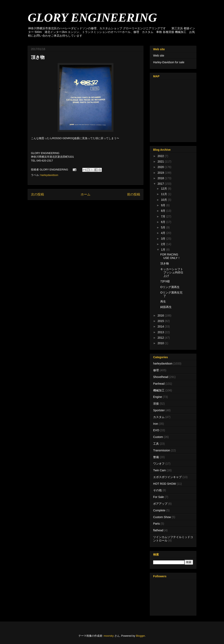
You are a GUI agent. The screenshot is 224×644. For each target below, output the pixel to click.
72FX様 (165, 281)
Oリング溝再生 (170, 287)
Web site (159, 56)
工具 (156, 444)
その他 (157, 490)
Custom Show (162, 517)
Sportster (159, 410)
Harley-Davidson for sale (169, 62)
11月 (164, 194)
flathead (158, 530)
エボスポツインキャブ (167, 477)
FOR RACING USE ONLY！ (170, 256)
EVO (156, 430)
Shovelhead (161, 377)
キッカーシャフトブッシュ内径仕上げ (172, 273)
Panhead (159, 384)
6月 (164, 222)
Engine (158, 397)
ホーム (86, 194)
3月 (164, 239)
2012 (161, 338)
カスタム (159, 417)
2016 (161, 315)
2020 (161, 167)
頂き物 (165, 263)
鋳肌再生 (166, 307)
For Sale (159, 497)
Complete (159, 510)
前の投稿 (134, 194)
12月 (164, 189)
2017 (161, 184)
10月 (164, 200)
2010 (161, 343)
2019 (161, 173)
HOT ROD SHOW (165, 484)
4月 (164, 233)
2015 (161, 321)
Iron (156, 424)
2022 (161, 156)
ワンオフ (159, 464)
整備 (156, 457)
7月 (164, 216)
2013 (161, 332)
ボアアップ (160, 504)
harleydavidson (49, 175)
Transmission (162, 450)
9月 (164, 205)
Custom (158, 437)
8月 (164, 211)
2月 (164, 244)
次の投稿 (37, 194)
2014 (161, 326)
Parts (156, 524)
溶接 (156, 404)
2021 (161, 162)
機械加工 (159, 390)
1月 (164, 250)
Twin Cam (159, 470)
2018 (161, 178)
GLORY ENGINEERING (92, 17)
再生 (163, 301)
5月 (164, 227)
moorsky (109, 636)
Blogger (140, 636)
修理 (156, 370)
